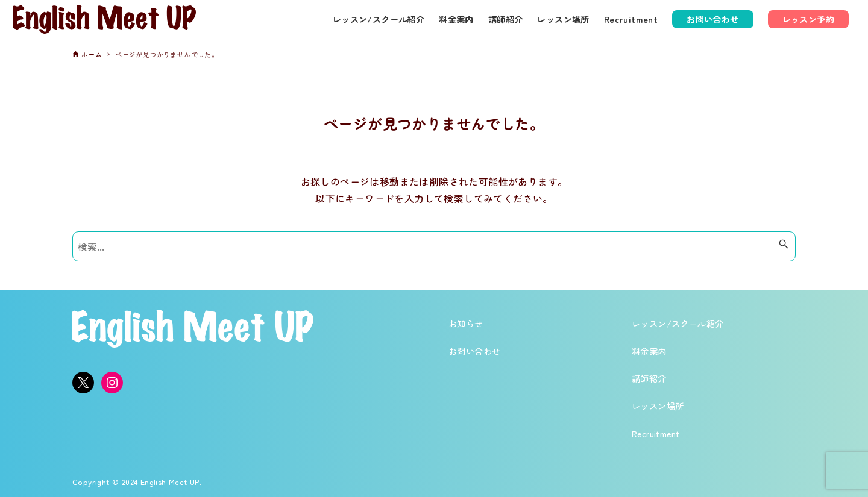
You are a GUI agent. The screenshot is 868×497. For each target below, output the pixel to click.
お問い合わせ (474, 351)
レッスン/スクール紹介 (678, 323)
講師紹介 (649, 378)
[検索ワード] (434, 246)
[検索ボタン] (784, 244)
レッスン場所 (658, 406)
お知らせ (466, 323)
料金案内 (649, 351)
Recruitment (656, 433)
